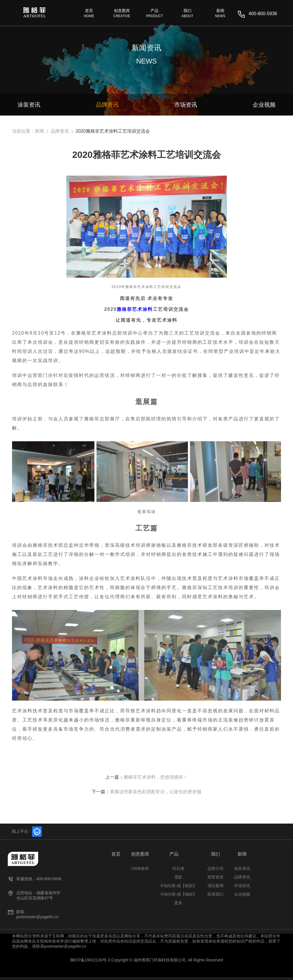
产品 (174, 854)
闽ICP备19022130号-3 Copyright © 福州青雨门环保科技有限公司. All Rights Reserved (147, 960)
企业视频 (242, 894)
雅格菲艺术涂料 (135, 309)
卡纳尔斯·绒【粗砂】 (178, 886)
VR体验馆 (140, 868)
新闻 (39, 131)
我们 (215, 854)
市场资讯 (242, 886)
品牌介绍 (215, 868)
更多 (178, 903)
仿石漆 (178, 868)
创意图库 (140, 854)
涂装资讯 (242, 868)
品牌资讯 (60, 131)
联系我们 (215, 894)
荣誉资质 (215, 877)
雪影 (178, 877)
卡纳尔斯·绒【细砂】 (178, 894)
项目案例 (215, 886)
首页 (116, 854)
